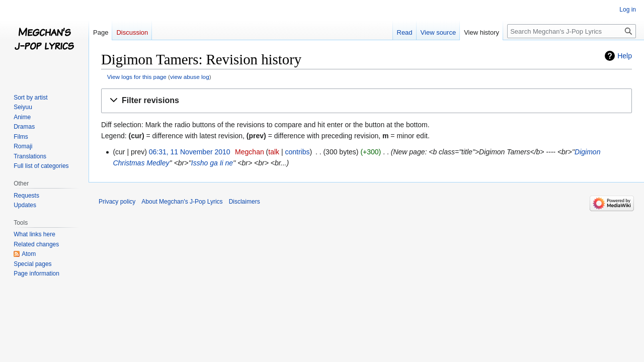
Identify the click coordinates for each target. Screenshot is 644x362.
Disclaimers (245, 202)
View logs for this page (137, 77)
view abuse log (190, 77)
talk (274, 152)
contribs (297, 152)
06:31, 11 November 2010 (190, 152)
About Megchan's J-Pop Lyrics (182, 202)
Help (625, 56)
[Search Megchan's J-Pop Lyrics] (572, 31)
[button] (367, 101)
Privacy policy (117, 202)
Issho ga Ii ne (212, 163)
